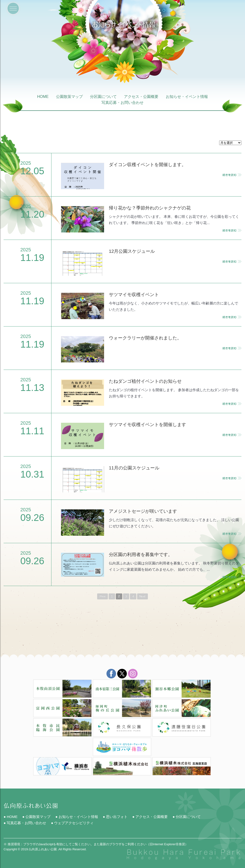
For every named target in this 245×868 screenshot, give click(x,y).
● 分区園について (187, 817)
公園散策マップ (69, 97)
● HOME (11, 817)
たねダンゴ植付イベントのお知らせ (145, 381)
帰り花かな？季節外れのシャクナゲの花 (150, 208)
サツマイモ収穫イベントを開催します (148, 425)
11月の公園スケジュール (134, 468)
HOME (43, 97)
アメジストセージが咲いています (143, 511)
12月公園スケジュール (132, 251)
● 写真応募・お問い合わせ (25, 823)
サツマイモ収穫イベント (134, 295)
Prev (103, 596)
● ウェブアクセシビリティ (72, 823)
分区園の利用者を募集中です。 (141, 555)
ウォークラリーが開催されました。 (145, 338)
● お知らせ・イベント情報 (77, 817)
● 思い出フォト (115, 817)
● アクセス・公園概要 (150, 817)
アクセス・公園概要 (141, 97)
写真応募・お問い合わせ (122, 103)
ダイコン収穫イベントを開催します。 (148, 165)
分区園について (103, 97)
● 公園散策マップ (36, 817)
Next (142, 596)
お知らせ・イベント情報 (187, 97)
